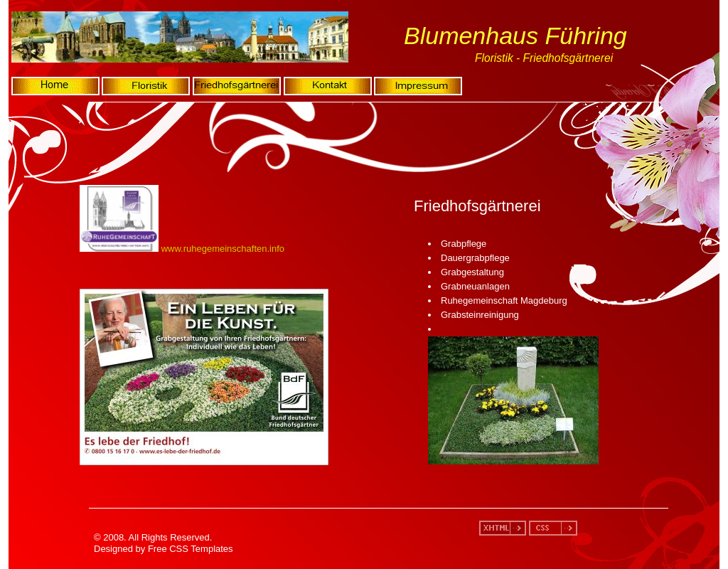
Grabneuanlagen (475, 286)
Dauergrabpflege (475, 258)
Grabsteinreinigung (480, 315)
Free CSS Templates (191, 549)
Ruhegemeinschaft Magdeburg (504, 301)
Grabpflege (464, 244)
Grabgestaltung (472, 272)
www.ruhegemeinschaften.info (223, 249)
